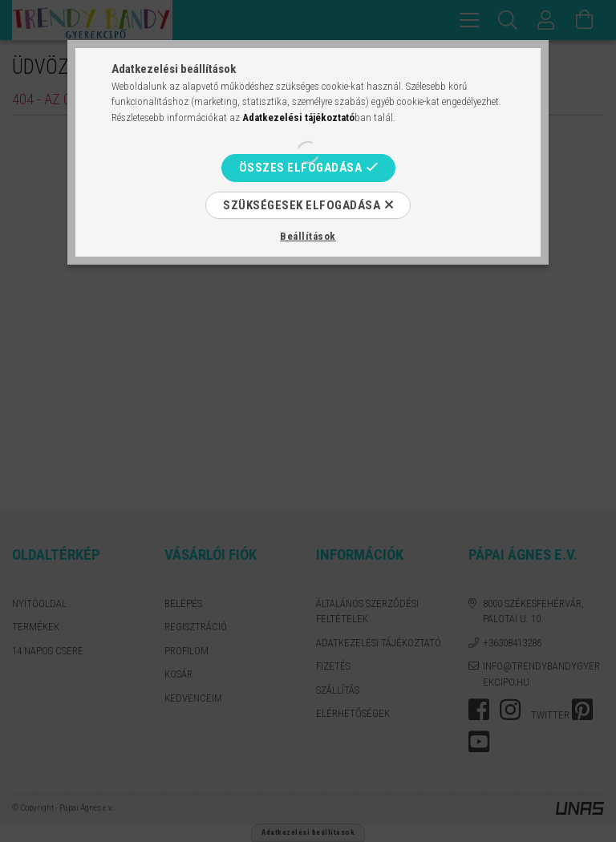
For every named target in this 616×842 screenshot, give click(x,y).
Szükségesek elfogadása (302, 205)
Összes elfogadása (301, 168)
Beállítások (308, 236)
